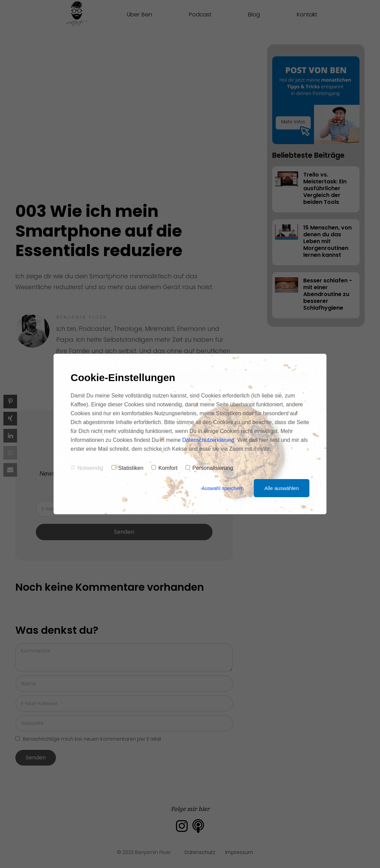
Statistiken (128, 468)
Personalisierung (209, 468)
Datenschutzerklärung (209, 440)
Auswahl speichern (222, 488)
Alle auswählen (282, 488)
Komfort (164, 468)
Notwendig (87, 468)
